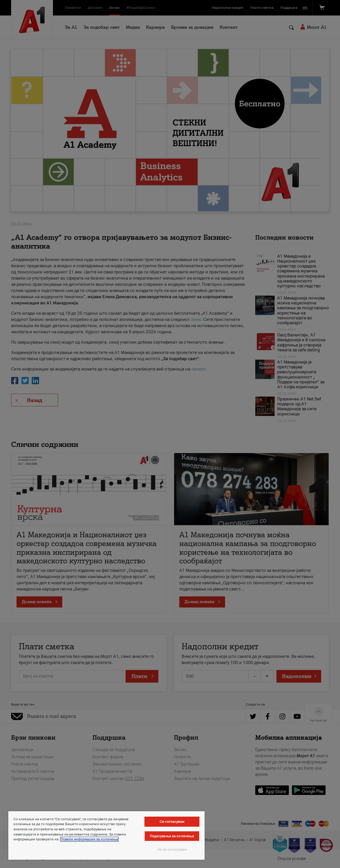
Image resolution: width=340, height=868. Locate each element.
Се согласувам (172, 822)
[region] (106, 835)
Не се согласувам (172, 850)
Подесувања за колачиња (172, 836)
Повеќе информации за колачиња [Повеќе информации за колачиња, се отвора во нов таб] (89, 839)
